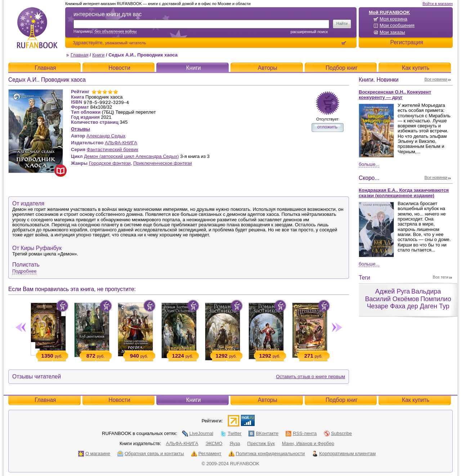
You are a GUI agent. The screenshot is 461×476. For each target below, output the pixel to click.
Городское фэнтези (110, 163)
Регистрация (406, 42)
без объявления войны (115, 31)
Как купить (416, 68)
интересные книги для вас (108, 14)
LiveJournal (198, 433)
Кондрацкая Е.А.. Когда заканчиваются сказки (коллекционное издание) (404, 193)
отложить (327, 127)
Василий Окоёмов (392, 299)
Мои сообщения (397, 25)
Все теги (441, 277)
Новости (119, 68)
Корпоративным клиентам (344, 454)
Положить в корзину (62, 306)
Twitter (231, 433)
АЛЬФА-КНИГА (121, 143)
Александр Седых (106, 136)
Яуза (235, 443)
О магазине (94, 454)
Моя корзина (393, 19)
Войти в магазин (438, 4)
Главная (79, 55)
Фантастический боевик (113, 149)
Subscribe (338, 433)
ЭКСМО (214, 443)
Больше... (369, 164)
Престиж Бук (261, 443)
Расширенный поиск (309, 32)
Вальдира (426, 291)
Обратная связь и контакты (151, 454)
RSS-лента (301, 433)
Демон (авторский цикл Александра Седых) (131, 156)
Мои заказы (392, 32)
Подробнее (24, 271)
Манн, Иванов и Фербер (308, 443)
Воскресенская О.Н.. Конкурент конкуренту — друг (395, 95)
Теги (364, 278)
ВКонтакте (263, 433)
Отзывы (80, 129)
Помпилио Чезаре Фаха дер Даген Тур (409, 303)
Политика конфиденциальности (267, 454)
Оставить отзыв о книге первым (310, 377)
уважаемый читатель (126, 43)
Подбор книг (342, 68)
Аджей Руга (393, 291)
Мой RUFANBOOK (389, 12)
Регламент (206, 454)
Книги (98, 55)
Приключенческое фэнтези (163, 163)
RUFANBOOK (37, 28)
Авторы (268, 68)
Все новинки (436, 79)
